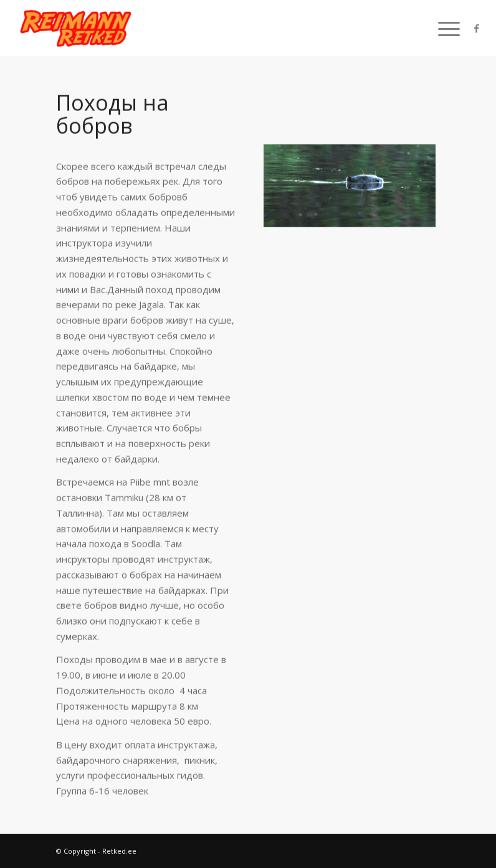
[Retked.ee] (77, 28)
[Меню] (443, 28)
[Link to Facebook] (477, 28)
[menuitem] (443, 28)
